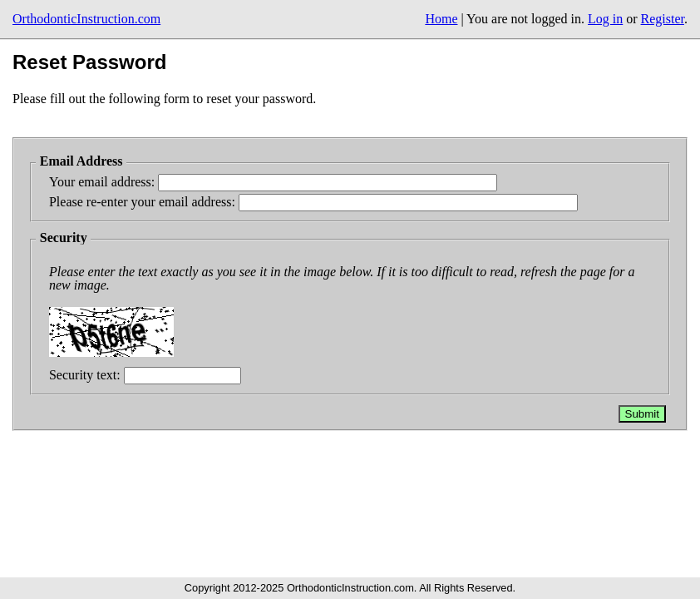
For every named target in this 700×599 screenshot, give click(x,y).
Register (663, 19)
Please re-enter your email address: (144, 202)
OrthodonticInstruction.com (86, 19)
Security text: (86, 375)
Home (441, 19)
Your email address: (104, 182)
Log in (605, 19)
